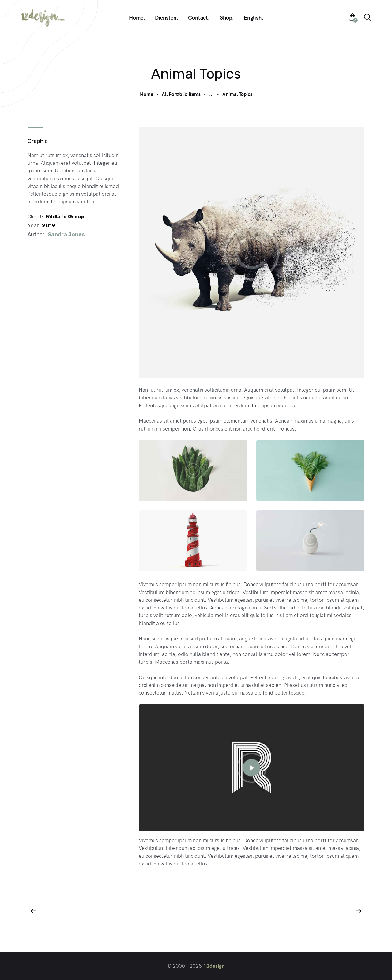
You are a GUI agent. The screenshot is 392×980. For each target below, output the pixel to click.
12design (214, 966)
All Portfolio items (181, 94)
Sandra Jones (66, 234)
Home (147, 94)
